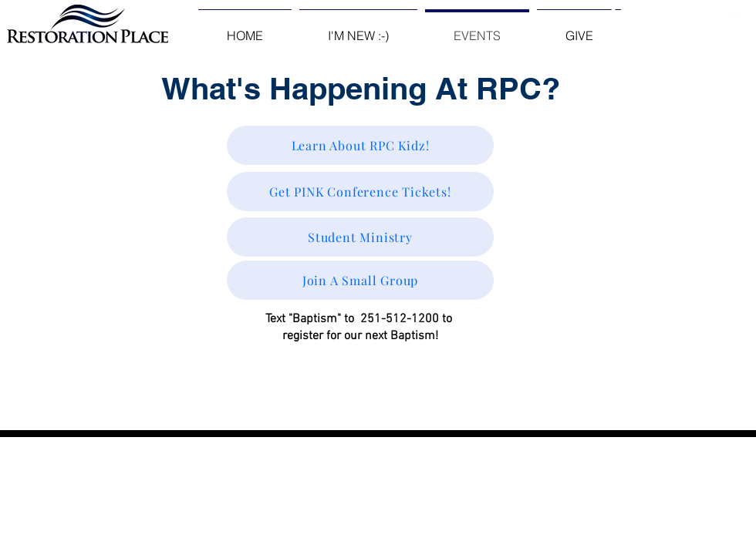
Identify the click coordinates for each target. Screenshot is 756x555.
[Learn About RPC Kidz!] (360, 145)
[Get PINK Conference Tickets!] (360, 192)
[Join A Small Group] (360, 280)
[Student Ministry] (360, 237)
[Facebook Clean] (614, 14)
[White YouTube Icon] (704, 14)
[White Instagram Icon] (674, 14)
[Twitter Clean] (644, 14)
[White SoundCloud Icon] (734, 14)
